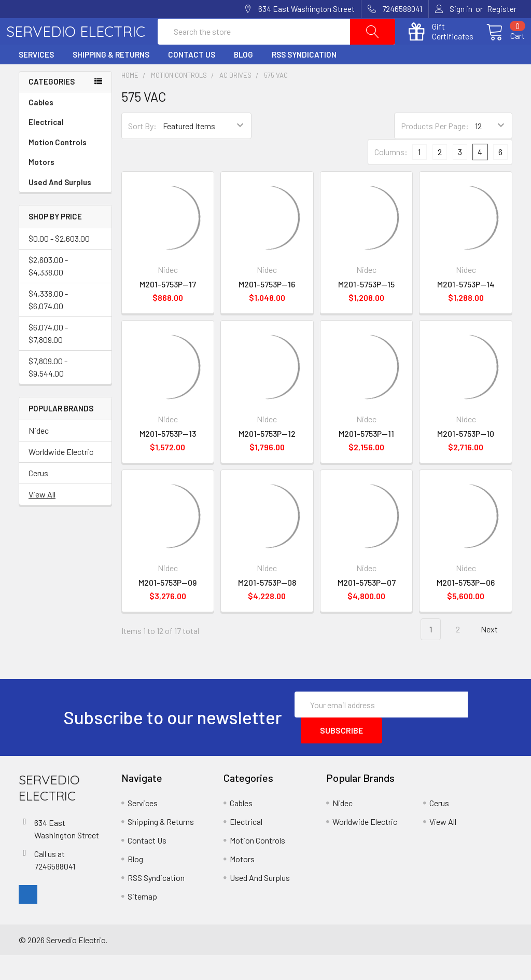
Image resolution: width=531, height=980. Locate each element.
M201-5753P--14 (466, 309)
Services (36, 79)
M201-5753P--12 (267, 458)
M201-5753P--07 (367, 607)
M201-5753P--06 (466, 607)
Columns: (391, 177)
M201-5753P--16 (267, 309)
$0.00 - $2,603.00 (59, 263)
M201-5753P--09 (167, 607)
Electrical (65, 147)
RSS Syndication (304, 79)
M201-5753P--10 (466, 458)
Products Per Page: (435, 151)
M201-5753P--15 (366, 309)
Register (502, 9)
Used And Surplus (60, 207)
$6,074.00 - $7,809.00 (48, 358)
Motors (41, 187)
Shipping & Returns (111, 79)
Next (495, 654)
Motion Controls (65, 167)
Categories (52, 106)
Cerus (38, 498)
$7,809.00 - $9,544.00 (48, 392)
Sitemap (142, 921)
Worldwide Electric (61, 477)
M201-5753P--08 (267, 607)
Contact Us (192, 79)
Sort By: (142, 151)
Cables (65, 127)
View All (42, 519)
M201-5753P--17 (168, 309)
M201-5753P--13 (168, 458)
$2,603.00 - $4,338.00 (48, 291)
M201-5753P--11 (366, 458)
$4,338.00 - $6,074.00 (48, 325)
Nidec (39, 455)
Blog (243, 79)
